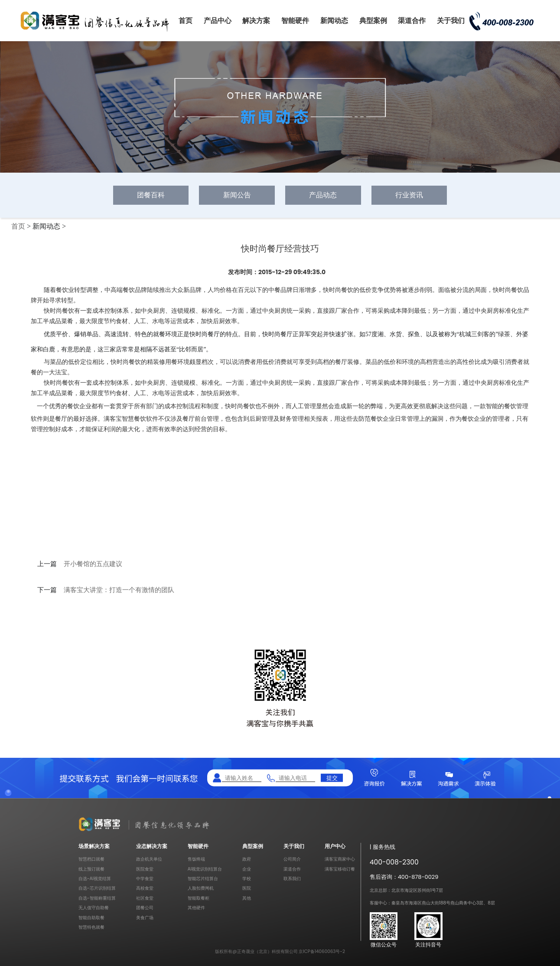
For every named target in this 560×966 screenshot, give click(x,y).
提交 (332, 778)
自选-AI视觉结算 (95, 879)
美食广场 (145, 918)
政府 (247, 859)
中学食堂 (145, 879)
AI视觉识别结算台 (205, 869)
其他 (247, 898)
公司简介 (292, 859)
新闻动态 (334, 21)
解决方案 (256, 21)
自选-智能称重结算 (97, 898)
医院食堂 (145, 869)
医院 (247, 888)
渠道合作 (412, 21)
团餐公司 (145, 908)
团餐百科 (151, 195)
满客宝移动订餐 (340, 869)
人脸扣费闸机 (201, 888)
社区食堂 (145, 898)
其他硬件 (196, 908)
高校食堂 (145, 888)
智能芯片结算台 (203, 879)
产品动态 (323, 195)
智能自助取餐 (91, 918)
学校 (247, 879)
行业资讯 (409, 195)
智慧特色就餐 (91, 927)
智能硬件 (295, 21)
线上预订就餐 (91, 869)
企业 (247, 869)
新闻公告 (237, 195)
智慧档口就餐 (91, 859)
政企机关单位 (149, 859)
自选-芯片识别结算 (97, 888)
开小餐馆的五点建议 (93, 564)
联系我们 (292, 879)
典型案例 (373, 21)
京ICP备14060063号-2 (322, 951)
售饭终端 (196, 859)
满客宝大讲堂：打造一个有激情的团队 (119, 590)
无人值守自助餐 (94, 908)
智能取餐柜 (199, 898)
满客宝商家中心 (340, 859)
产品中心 (218, 21)
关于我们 (451, 21)
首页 (186, 21)
